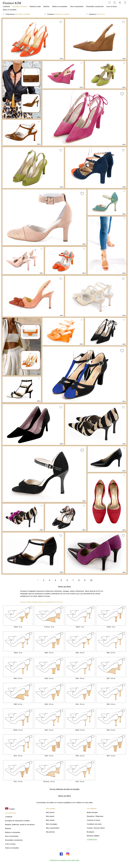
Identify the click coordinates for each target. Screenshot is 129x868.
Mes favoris (50, 812)
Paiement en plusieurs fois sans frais (65, 860)
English (10, 809)
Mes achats (50, 820)
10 (91, 580)
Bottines (46, 6)
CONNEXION (92, 840)
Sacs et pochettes (77, 6)
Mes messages (52, 824)
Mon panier (50, 816)
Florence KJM (12, 3)
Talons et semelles (10, 10)
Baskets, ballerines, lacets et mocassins (20, 825)
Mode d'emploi (92, 812)
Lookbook (6, 6)
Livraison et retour (93, 820)
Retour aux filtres (64, 587)
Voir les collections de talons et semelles (64, 789)
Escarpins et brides (20, 6)
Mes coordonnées (53, 828)
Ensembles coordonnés (95, 6)
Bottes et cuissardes (60, 6)
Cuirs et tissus (112, 6)
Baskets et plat (35, 6)
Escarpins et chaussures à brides (17, 821)
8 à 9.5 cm (101, 14)
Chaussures (10, 14)
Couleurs (51, 14)
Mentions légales (93, 836)
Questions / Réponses (95, 816)
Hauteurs (92, 14)
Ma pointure (50, 832)
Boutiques (90, 832)
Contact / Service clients (96, 828)
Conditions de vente (94, 824)
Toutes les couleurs (62, 14)
